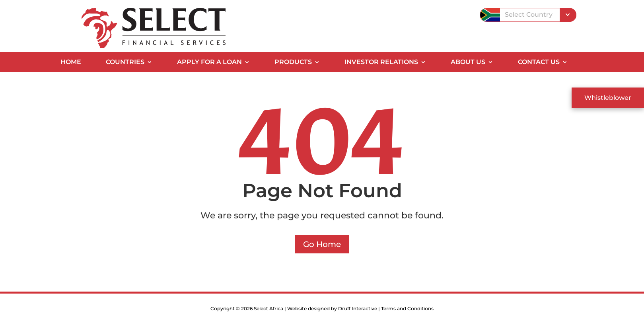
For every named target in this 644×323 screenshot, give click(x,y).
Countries (125, 62)
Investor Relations (381, 62)
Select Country (529, 15)
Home (71, 62)
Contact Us (539, 62)
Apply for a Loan (209, 62)
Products (293, 62)
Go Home (322, 244)
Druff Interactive (358, 308)
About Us (468, 62)
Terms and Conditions (407, 308)
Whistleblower (608, 98)
